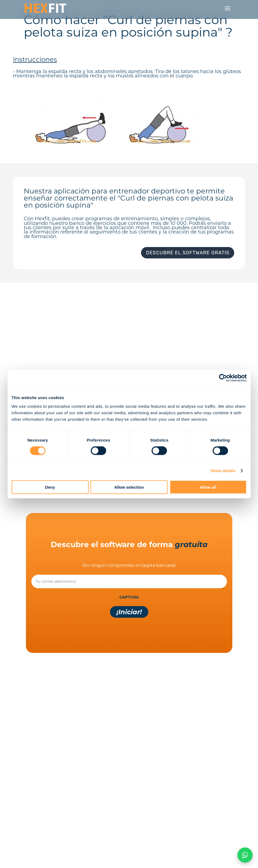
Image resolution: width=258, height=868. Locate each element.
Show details (223, 471)
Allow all (208, 487)
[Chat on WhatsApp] (245, 855)
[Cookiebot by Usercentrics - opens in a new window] (223, 378)
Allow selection (129, 487)
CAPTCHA (129, 597)
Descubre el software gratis (188, 253)
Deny (50, 487)
